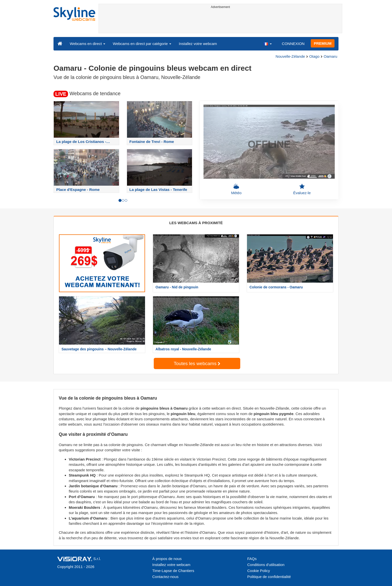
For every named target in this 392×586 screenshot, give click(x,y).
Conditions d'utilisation (266, 565)
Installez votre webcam (198, 44)
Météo (236, 189)
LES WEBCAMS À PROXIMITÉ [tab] (196, 223)
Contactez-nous (165, 577)
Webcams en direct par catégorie (142, 44)
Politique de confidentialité (269, 577)
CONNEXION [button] (293, 44)
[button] (267, 43)
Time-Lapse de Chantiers (173, 571)
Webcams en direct (87, 44)
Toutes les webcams (197, 363)
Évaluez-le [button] (302, 189)
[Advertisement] (220, 22)
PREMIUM (323, 43)
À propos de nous (167, 559)
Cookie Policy (259, 571)
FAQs (252, 559)
